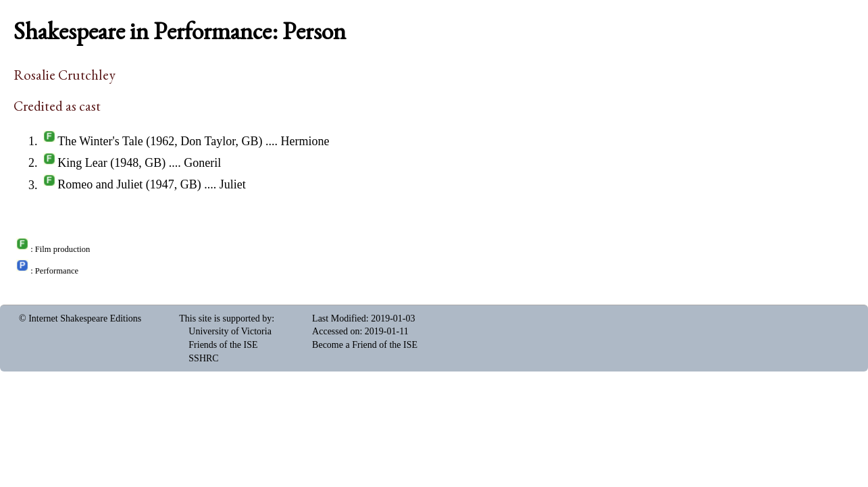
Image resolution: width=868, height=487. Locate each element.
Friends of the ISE (223, 345)
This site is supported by (225, 318)
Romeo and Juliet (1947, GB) (129, 185)
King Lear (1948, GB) (111, 163)
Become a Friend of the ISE (365, 345)
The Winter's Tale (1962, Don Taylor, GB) (160, 141)
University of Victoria (230, 331)
